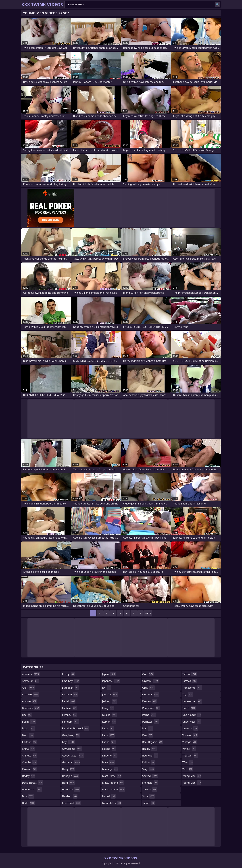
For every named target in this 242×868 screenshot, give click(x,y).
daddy (29, 776)
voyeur (189, 749)
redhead (150, 756)
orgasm (150, 681)
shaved (150, 776)
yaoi (188, 769)
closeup (30, 769)
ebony (69, 674)
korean (109, 722)
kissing (110, 715)
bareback (31, 708)
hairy (69, 769)
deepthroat (32, 789)
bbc (27, 715)
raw (148, 735)
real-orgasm (153, 742)
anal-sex (30, 694)
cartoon (30, 742)
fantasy (70, 708)
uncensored (192, 701)
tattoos (189, 681)
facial (69, 701)
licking (109, 749)
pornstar (151, 722)
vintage (190, 742)
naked (109, 796)
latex (108, 728)
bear (28, 735)
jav (107, 688)
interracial (72, 803)
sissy (149, 796)
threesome (192, 688)
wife (188, 762)
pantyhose (151, 708)
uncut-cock (192, 715)
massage (110, 769)
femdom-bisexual (75, 728)
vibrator (190, 735)
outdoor (151, 694)
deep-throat (33, 783)
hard (69, 783)
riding (149, 762)
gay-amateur (73, 756)
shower (150, 789)
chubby (29, 762)
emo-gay (71, 681)
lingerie (110, 756)
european (71, 688)
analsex (29, 701)
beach (29, 728)
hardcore (71, 789)
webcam (190, 756)
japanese (111, 681)
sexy (148, 769)
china (28, 749)
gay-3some (72, 749)
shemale (150, 783)
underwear (192, 722)
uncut (189, 708)
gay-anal (71, 762)
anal (29, 688)
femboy (70, 715)
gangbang (71, 735)
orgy (149, 688)
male (108, 762)
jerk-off (110, 694)
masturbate (112, 776)
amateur (31, 674)
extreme (70, 694)
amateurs (31, 681)
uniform (190, 728)
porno (149, 715)
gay (68, 742)
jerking (110, 701)
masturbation (113, 789)
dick (28, 796)
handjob (71, 776)
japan (109, 674)
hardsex (70, 796)
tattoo (189, 674)
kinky (108, 708)
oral (148, 674)
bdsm (29, 722)
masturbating (113, 783)
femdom (71, 722)
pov (148, 728)
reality (150, 749)
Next (148, 613)
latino (109, 742)
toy (188, 694)
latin (108, 735)
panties (149, 701)
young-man (192, 776)
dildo (29, 803)
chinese (30, 756)
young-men (192, 783)
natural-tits (112, 803)
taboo (149, 803)
